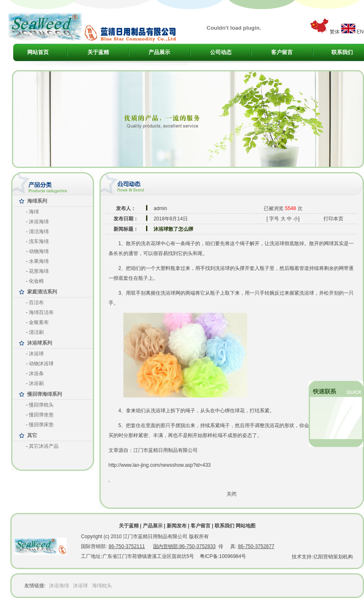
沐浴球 (80, 586)
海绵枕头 (102, 586)
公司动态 (221, 52)
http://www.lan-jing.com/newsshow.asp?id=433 (160, 465)
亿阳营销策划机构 (333, 557)
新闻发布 (177, 526)
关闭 (232, 494)
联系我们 (342, 52)
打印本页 (333, 219)
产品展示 (159, 52)
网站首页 (38, 52)
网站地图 (246, 526)
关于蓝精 (98, 52)
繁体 (335, 32)
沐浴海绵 (59, 586)
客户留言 (282, 52)
